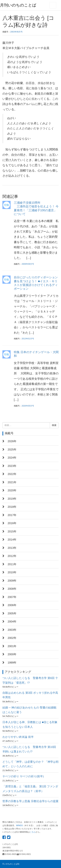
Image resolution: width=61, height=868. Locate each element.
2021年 (12, 482)
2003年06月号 (16, 32)
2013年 (12, 548)
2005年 (12, 613)
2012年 (12, 556)
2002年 (12, 638)
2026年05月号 (28, 406)
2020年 (12, 490)
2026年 (12, 441)
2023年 (12, 466)
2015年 (12, 532)
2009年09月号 (28, 264)
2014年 (12, 540)
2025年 (12, 450)
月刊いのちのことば (18, 5)
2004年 (12, 622)
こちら (33, 832)
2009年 (12, 581)
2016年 (12, 523)
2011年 (12, 564)
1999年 (12, 663)
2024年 (12, 458)
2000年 (12, 654)
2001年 (12, 646)
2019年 (12, 499)
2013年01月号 (28, 339)
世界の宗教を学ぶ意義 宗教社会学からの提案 (30, 801)
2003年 (12, 630)
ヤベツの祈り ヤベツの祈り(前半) (23, 776)
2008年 (12, 589)
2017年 (12, 515)
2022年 (12, 474)
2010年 (12, 572)
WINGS (19, 825)
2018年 (12, 507)
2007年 (12, 597)
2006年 (12, 605)
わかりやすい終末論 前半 (18, 737)
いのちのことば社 (12, 864)
